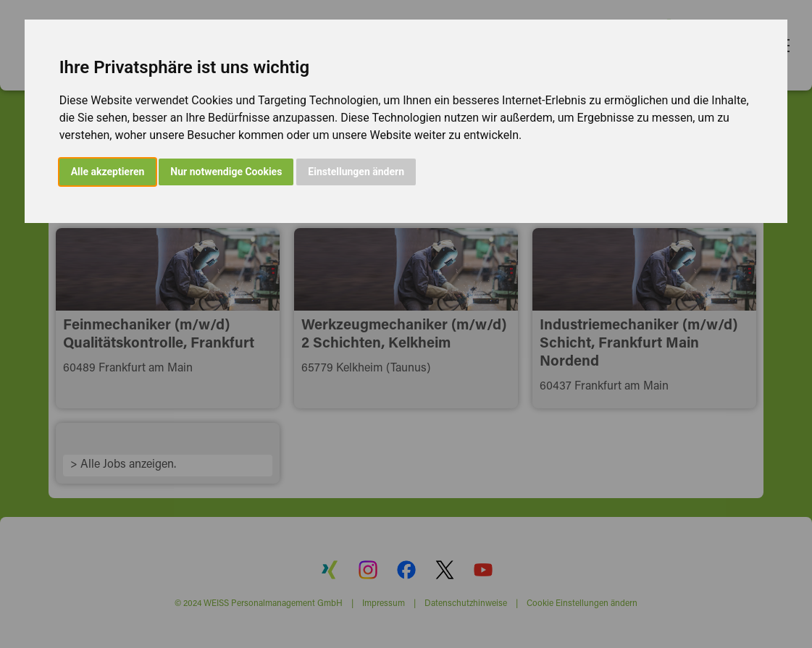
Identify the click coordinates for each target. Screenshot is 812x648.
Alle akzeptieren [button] (108, 172)
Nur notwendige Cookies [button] (226, 172)
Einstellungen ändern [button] (356, 172)
